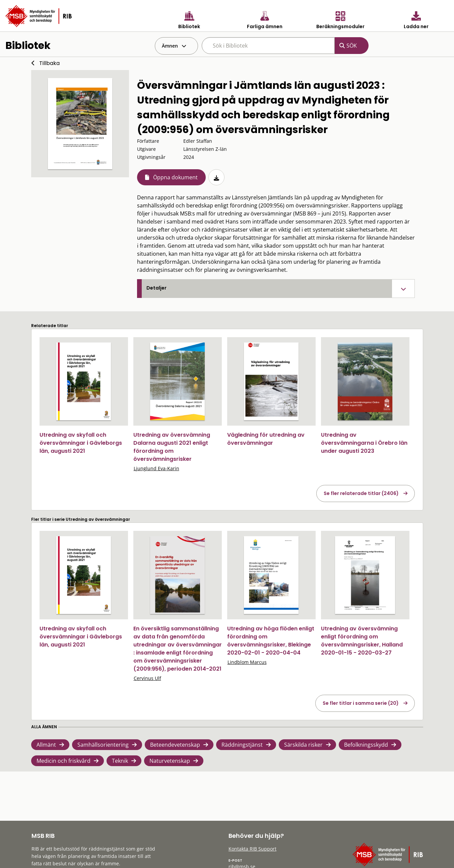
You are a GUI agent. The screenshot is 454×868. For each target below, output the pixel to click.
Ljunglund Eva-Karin (156, 468)
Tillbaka (49, 63)
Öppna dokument (175, 177)
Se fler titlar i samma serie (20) (361, 703)
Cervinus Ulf (147, 678)
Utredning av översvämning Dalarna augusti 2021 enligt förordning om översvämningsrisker (172, 447)
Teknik (120, 761)
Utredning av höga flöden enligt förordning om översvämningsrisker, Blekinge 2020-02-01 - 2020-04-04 (271, 641)
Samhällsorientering (103, 745)
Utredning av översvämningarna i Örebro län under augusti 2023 (364, 443)
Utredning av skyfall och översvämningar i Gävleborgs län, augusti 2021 (81, 443)
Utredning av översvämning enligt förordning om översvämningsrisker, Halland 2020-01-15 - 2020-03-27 (362, 641)
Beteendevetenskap (175, 745)
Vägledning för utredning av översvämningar (266, 439)
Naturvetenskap (170, 761)
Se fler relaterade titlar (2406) (361, 493)
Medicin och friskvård (63, 761)
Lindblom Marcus (247, 662)
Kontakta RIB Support (252, 849)
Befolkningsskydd (366, 745)
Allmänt (46, 745)
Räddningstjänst (242, 745)
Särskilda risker (303, 745)
